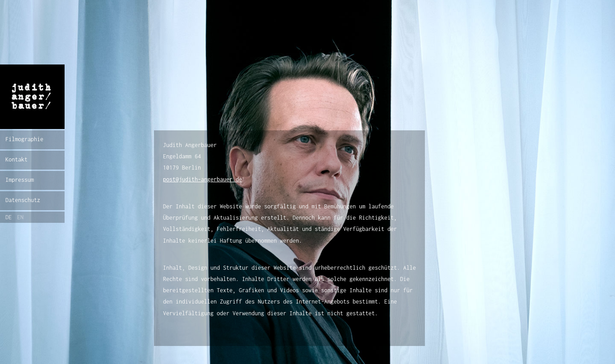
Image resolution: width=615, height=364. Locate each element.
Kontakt (16, 159)
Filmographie (24, 139)
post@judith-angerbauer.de (203, 179)
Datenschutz (23, 200)
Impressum (20, 180)
